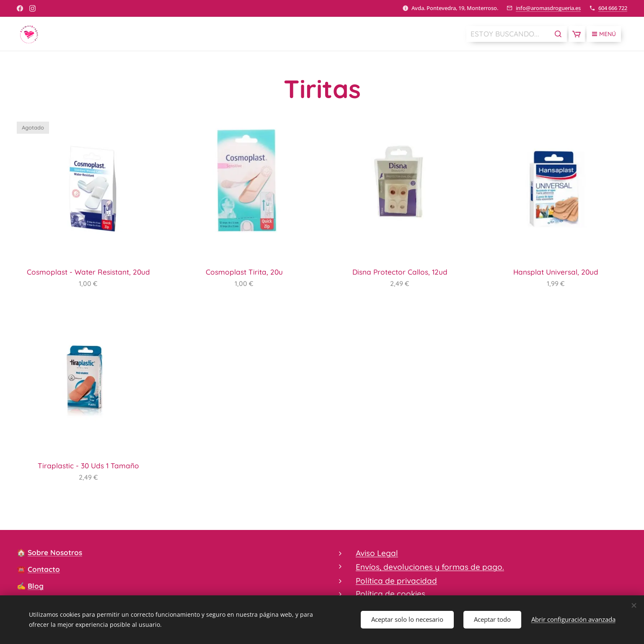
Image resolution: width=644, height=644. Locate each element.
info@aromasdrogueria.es (548, 8)
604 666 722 (613, 8)
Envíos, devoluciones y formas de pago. (430, 567)
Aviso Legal (377, 553)
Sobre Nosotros (55, 552)
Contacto (44, 569)
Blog (36, 586)
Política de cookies (391, 594)
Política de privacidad (396, 581)
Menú (604, 34)
